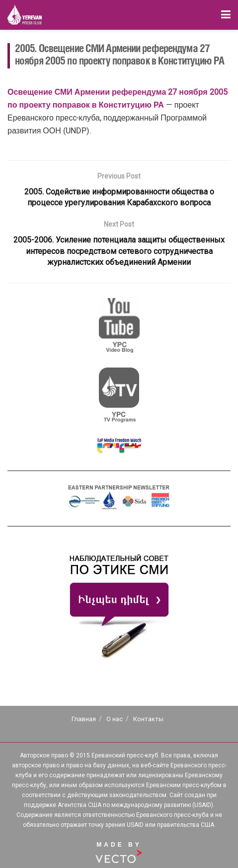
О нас (115, 719)
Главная (84, 719)
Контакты (148, 719)
